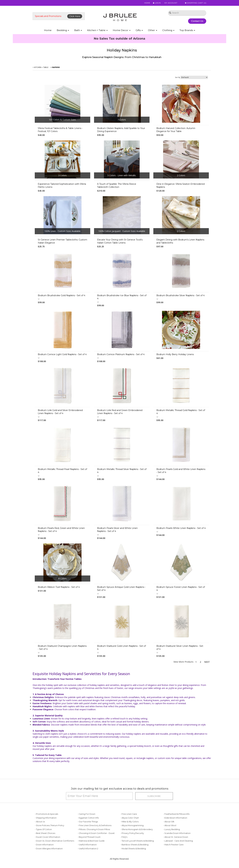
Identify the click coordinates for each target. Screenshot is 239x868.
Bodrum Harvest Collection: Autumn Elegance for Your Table (176, 130)
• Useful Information (87, 845)
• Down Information (44, 845)
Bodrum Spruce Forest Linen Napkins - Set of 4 (181, 589)
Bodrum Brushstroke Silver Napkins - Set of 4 (180, 295)
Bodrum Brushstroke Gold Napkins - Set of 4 (62, 295)
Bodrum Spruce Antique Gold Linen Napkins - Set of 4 (121, 589)
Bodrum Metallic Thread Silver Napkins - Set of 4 (122, 471)
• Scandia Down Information (177, 833)
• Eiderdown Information (175, 818)
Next (207, 662)
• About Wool (170, 825)
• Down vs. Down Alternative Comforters (54, 841)
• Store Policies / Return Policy (50, 825)
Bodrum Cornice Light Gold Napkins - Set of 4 (62, 354)
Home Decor (122, 30)
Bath (78, 30)
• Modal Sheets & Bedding (133, 849)
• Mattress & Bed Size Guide (91, 841)
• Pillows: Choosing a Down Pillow (94, 829)
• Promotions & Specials (46, 814)
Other (153, 30)
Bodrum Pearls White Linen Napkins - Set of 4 (181, 528)
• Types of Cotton (43, 829)
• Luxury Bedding (172, 829)
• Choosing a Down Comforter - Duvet (96, 833)
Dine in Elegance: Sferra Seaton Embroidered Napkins (180, 185)
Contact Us (197, 21)
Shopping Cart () (196, 3)
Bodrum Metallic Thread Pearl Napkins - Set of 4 (62, 471)
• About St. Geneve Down (176, 837)
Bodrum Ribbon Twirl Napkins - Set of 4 (59, 587)
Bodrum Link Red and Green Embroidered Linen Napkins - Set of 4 (120, 412)
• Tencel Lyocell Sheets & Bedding (137, 841)
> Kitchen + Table (40, 67)
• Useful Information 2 (88, 849)
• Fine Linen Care (129, 814)
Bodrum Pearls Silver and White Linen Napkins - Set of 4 (117, 530)
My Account (170, 3)
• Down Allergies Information (49, 849)
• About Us (40, 822)
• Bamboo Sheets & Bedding (135, 845)
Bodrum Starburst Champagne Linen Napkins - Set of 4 (62, 647)
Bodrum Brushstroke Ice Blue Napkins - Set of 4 (122, 297)
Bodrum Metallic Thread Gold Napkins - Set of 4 (181, 412)
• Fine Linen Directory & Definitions (95, 825)
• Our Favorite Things (88, 822)
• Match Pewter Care (173, 845)
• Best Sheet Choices (45, 833)
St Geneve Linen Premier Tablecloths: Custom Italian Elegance (62, 241)
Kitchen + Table (97, 30)
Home (146, 3)
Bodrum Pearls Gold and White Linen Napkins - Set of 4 (181, 471)
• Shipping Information (46, 818)
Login (155, 3)
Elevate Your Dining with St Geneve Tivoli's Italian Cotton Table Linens (120, 241)
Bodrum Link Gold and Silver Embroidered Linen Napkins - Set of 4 (60, 412)
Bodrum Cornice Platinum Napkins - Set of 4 (121, 354)
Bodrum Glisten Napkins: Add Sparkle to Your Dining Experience (121, 130)
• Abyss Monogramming (132, 825)
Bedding (63, 30)
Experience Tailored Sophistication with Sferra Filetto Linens (62, 185)
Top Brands (187, 30)
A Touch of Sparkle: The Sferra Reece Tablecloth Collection (117, 185)
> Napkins (55, 67)
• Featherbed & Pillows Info (177, 814)
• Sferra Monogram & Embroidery (137, 829)
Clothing (168, 30)
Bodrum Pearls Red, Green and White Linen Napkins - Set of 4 (61, 530)
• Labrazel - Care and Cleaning (178, 841)
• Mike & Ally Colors (130, 822)
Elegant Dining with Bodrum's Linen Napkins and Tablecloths (180, 241)
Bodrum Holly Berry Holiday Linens (175, 354)
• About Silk (169, 822)
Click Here (75, 16)
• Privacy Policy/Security (132, 833)
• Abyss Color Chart (130, 818)
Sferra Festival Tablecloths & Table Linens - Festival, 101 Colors (60, 130)
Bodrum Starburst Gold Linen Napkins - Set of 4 (121, 647)
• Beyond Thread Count (89, 837)
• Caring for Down (87, 814)
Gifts (139, 30)
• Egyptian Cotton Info (88, 818)
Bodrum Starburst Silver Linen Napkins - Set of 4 (180, 647)
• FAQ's (124, 837)
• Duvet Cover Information (48, 837)
